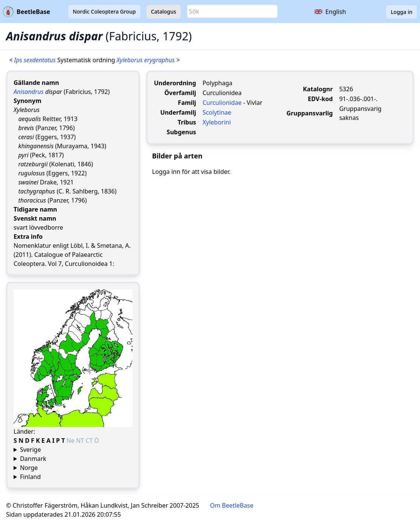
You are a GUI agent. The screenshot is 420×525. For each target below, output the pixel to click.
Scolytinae (217, 112)
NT (81, 441)
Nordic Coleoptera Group (104, 12)
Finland (30, 477)
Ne (71, 441)
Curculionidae (222, 103)
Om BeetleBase (232, 505)
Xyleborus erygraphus (146, 60)
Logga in (402, 12)
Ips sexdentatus (35, 60)
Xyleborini (217, 122)
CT (90, 441)
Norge (29, 468)
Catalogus (164, 12)
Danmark (33, 459)
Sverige (31, 450)
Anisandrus (28, 92)
